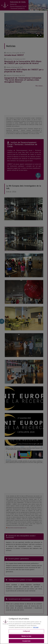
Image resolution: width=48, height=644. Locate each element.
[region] (24, 630)
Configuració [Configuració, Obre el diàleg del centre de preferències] (26, 631)
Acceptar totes (26, 641)
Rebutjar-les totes (26, 636)
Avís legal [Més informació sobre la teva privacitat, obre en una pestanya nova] (36, 627)
